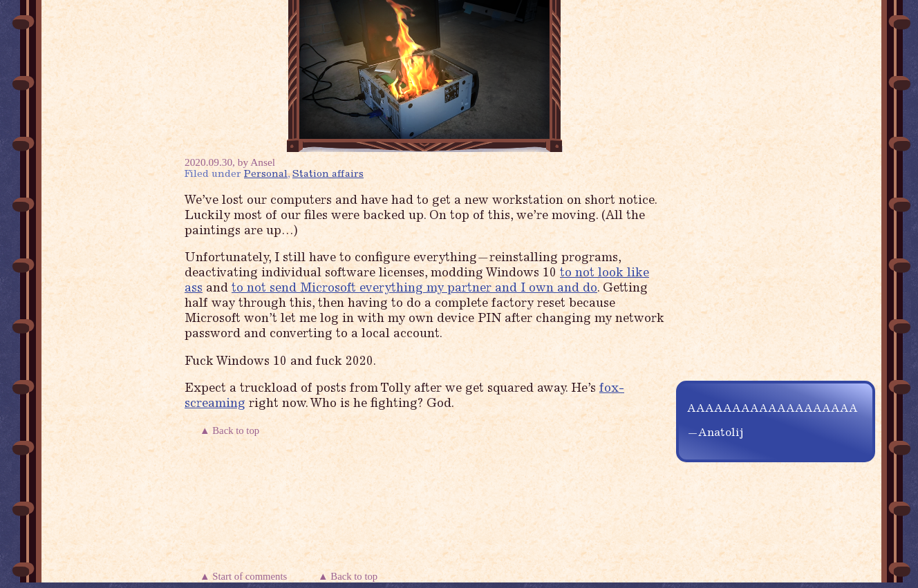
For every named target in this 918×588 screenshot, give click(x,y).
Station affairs (328, 174)
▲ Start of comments (246, 576)
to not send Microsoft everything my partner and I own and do (414, 289)
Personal (266, 174)
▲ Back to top (231, 430)
